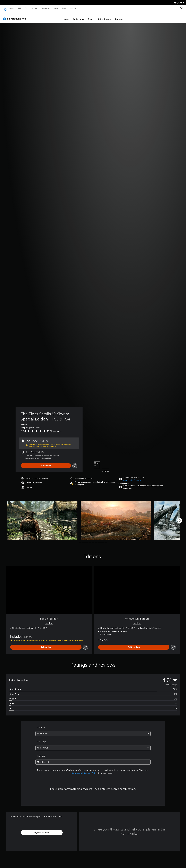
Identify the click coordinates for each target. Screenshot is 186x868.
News (56, 8)
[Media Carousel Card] (42, 518)
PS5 (20, 8)
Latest (66, 16)
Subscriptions (104, 16)
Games (12, 8)
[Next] (180, 518)
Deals (91, 16)
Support (73, 8)
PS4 (26, 8)
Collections (78, 16)
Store (64, 8)
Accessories (45, 8)
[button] (132, 477)
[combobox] (93, 731)
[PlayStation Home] (5, 8)
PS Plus (34, 8)
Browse (119, 16)
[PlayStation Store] (15, 16)
